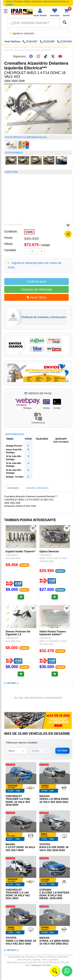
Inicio (9, 1)
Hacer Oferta (36, 297)
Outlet (27, 1)
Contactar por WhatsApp (36, 289)
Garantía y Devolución (44, 1)
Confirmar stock (36, 282)
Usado (29, 232)
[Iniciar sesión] (40, 12)
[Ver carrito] (66, 12)
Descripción (13, 488)
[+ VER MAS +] (11, 683)
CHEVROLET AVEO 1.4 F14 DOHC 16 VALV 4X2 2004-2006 (39, 47)
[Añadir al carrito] (21, 597)
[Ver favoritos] (55, 12)
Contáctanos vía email (40, 965)
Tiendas (18, 1)
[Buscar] (65, 23)
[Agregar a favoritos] (68, 226)
